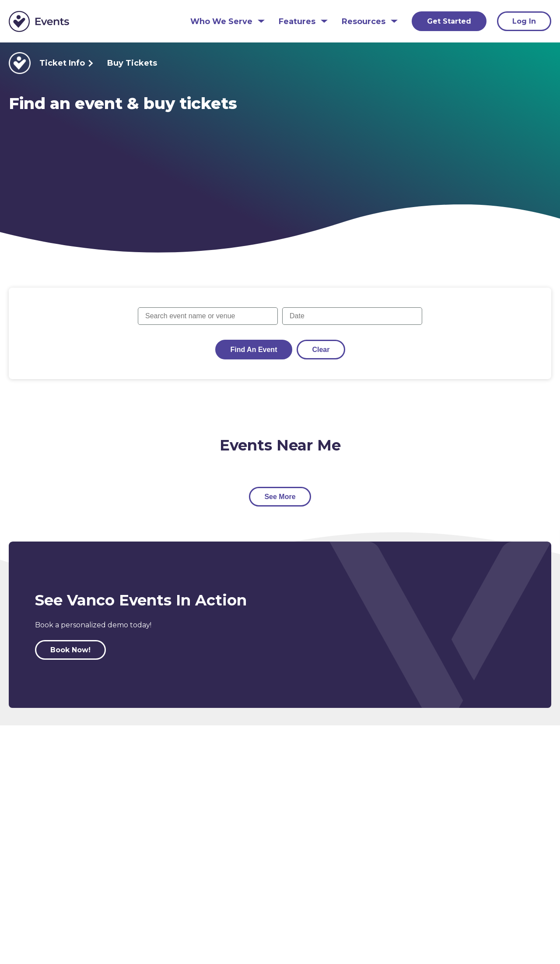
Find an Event (254, 350)
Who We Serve (221, 22)
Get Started (449, 21)
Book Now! (70, 650)
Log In (524, 21)
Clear (321, 350)
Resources (364, 22)
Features (297, 22)
